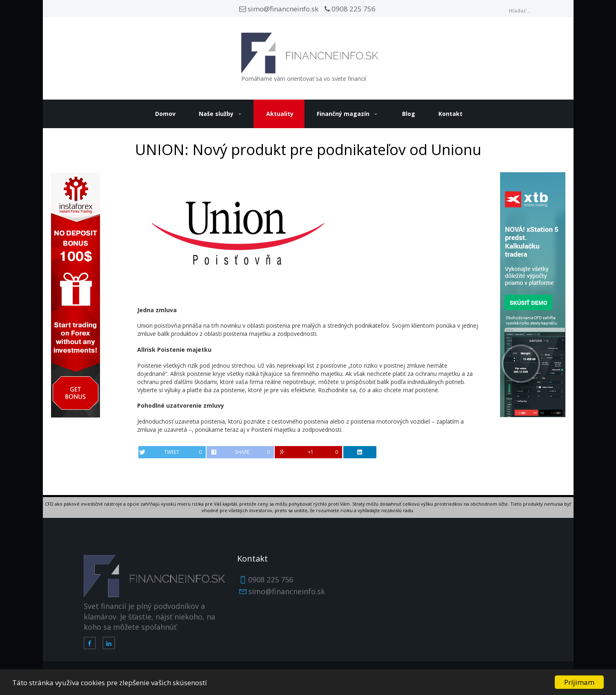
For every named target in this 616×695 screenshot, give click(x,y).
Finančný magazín (343, 114)
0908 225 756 (350, 9)
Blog (409, 114)
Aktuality (280, 114)
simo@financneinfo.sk (279, 9)
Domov (165, 114)
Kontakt (450, 114)
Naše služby (216, 114)
